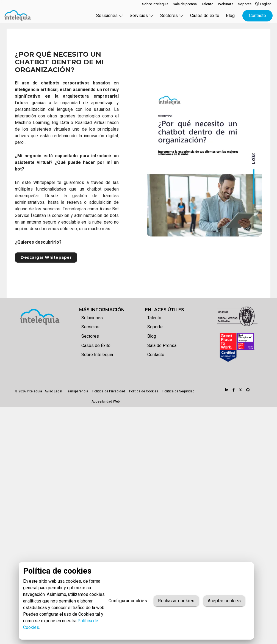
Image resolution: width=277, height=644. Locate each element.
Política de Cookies (144, 391)
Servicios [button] (142, 16)
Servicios (90, 327)
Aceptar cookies (224, 601)
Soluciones (92, 318)
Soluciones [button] (110, 16)
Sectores (90, 336)
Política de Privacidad (109, 391)
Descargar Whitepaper (46, 257)
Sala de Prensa (162, 346)
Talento (154, 318)
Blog (230, 16)
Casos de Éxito (96, 346)
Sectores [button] (172, 16)
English (263, 4)
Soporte (155, 327)
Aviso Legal (53, 391)
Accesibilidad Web (106, 401)
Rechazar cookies (176, 601)
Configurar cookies (128, 601)
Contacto (257, 16)
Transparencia (77, 391)
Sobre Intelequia (97, 355)
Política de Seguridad (178, 391)
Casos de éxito (205, 16)
